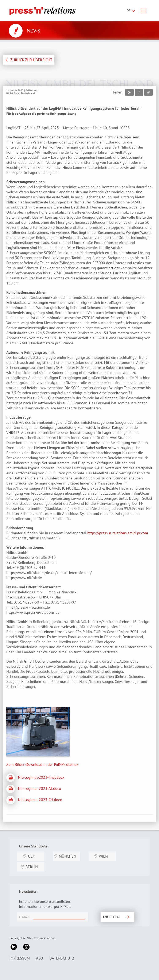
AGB (40, 958)
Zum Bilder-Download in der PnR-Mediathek (42, 764)
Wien (103, 856)
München (67, 856)
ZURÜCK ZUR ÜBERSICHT (31, 60)
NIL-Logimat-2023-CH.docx (40, 800)
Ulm (32, 856)
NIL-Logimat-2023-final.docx (41, 777)
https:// (93, 533)
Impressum (20, 958)
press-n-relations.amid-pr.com (124, 533)
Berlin (32, 867)
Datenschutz (62, 958)
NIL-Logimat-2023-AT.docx (39, 788)
